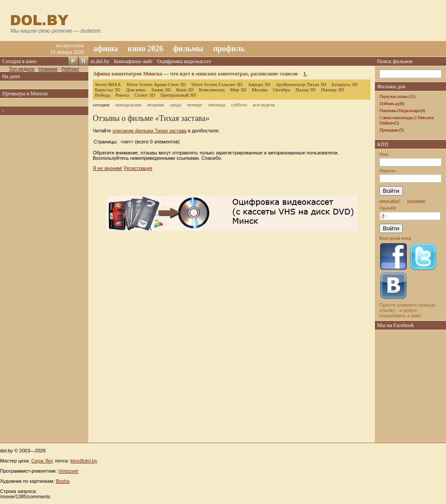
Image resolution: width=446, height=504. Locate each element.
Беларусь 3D (345, 84)
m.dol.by (100, 61)
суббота (239, 105)
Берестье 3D (108, 90)
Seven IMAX (108, 84)
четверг (195, 105)
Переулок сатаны (394, 96)
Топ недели (22, 69)
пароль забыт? (390, 201)
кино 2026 (146, 49)
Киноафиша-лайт (133, 61)
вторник (156, 105)
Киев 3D (185, 90)
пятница (217, 105)
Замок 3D (161, 90)
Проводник (389, 130)
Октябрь (282, 90)
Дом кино (136, 90)
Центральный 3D (178, 95)
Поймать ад (389, 103)
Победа (102, 95)
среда (176, 105)
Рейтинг (70, 69)
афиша (106, 49)
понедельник (129, 105)
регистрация (416, 201)
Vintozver (68, 471)
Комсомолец (212, 90)
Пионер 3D (333, 90)
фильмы (188, 49)
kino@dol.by (84, 461)
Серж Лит (42, 461)
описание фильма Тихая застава (150, 131)
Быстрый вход (395, 238)
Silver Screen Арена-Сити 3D (156, 84)
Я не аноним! (108, 168)
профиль (229, 49)
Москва (259, 90)
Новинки (48, 69)
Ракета (122, 95)
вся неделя (264, 105)
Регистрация (138, 168)
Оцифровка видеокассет (184, 61)
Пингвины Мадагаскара (399, 110)
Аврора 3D (259, 84)
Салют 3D (145, 95)
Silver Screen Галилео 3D (217, 84)
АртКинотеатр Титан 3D (301, 84)
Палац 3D (305, 90)
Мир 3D (238, 90)
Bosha (62, 481)
